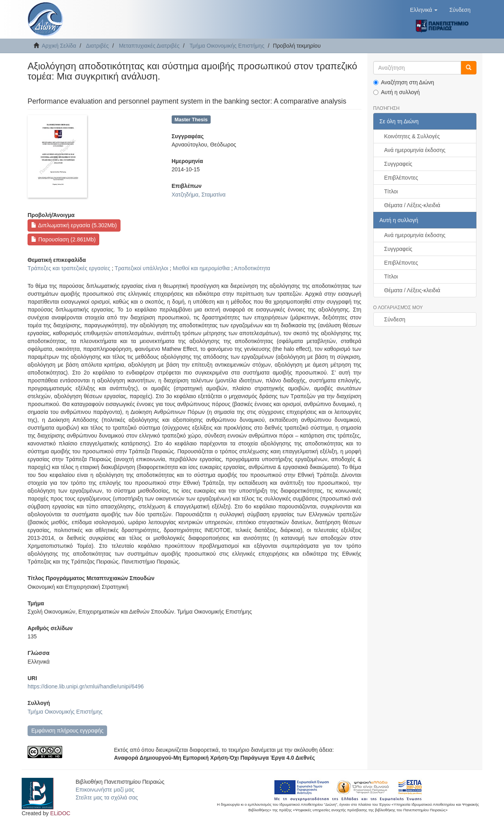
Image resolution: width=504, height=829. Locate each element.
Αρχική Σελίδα (59, 46)
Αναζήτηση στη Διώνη (404, 82)
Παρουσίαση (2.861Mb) (63, 239)
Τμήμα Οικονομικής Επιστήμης (227, 46)
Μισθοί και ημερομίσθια (201, 268)
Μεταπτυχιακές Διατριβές (149, 46)
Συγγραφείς (398, 164)
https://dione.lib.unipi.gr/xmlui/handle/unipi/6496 (86, 686)
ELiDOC (60, 813)
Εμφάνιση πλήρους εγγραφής (67, 731)
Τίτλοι (391, 191)
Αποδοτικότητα (252, 268)
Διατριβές (97, 46)
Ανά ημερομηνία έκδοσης (415, 150)
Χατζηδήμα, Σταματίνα (199, 195)
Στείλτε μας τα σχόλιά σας (107, 797)
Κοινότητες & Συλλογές (412, 136)
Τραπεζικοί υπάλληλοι (141, 268)
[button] (424, 10)
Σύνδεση (395, 319)
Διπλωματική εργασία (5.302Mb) (74, 225)
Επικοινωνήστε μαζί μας (105, 790)
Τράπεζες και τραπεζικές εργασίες (69, 268)
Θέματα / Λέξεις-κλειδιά (412, 205)
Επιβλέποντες (401, 178)
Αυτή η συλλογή (397, 92)
